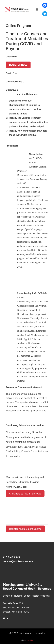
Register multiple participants (25, 529)
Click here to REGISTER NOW (25, 494)
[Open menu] (37, 9)
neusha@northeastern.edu (18, 561)
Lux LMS (30, 640)
